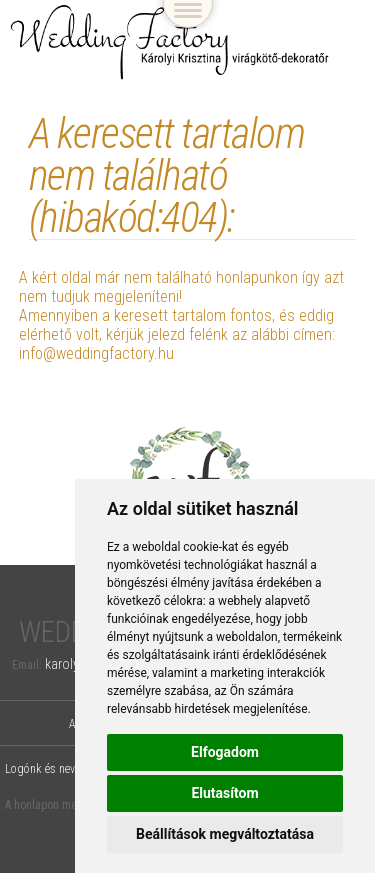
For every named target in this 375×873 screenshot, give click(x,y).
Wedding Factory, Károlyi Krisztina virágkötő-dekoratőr (170, 42)
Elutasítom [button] (224, 793)
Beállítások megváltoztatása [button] (225, 834)
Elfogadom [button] (225, 752)
